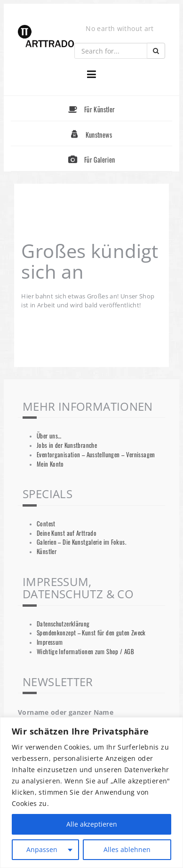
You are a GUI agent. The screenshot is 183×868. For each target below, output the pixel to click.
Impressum (50, 642)
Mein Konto (50, 464)
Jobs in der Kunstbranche (67, 445)
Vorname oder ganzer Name (66, 712)
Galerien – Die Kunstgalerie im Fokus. (81, 542)
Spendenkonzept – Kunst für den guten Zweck (91, 633)
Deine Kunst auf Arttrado (67, 533)
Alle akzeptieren (92, 824)
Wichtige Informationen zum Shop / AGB (85, 652)
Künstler (47, 551)
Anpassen (42, 849)
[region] (91, 793)
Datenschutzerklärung (63, 624)
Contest (46, 524)
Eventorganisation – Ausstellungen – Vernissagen (96, 455)
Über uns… (49, 436)
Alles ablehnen (127, 849)
